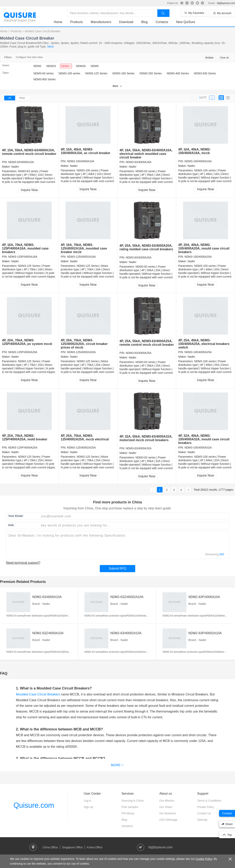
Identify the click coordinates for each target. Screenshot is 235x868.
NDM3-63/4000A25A (139, 353)
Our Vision (166, 807)
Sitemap (202, 820)
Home (58, 22)
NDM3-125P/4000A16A (23, 257)
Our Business (168, 813)
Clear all (224, 58)
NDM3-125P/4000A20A (23, 352)
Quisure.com (34, 805)
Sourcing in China (133, 801)
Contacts (162, 22)
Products (77, 22)
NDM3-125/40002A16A (81, 257)
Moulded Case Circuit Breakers (38, 694)
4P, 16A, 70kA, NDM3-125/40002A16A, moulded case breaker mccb (84, 248)
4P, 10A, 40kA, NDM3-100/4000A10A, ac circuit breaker (86, 151)
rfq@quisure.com (226, 3)
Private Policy (206, 807)
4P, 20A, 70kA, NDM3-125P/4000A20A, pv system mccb (27, 342)
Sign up (88, 807)
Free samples (130, 807)
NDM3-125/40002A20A (81, 352)
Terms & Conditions (209, 801)
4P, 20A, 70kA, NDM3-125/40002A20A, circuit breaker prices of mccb (84, 344)
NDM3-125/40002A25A (81, 448)
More (51, 47)
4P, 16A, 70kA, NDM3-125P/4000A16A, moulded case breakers (25, 248)
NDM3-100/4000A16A (198, 161)
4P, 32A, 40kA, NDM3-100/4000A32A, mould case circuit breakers (204, 439)
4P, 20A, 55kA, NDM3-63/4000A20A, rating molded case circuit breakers (146, 247)
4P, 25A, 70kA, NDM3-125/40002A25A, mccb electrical (85, 437)
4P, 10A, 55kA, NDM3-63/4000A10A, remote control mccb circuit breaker (29, 152)
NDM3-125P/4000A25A (23, 448)
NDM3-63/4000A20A (139, 257)
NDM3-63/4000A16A (139, 162)
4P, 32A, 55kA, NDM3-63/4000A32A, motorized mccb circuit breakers (146, 438)
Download (126, 22)
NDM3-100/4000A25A (198, 352)
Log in (87, 801)
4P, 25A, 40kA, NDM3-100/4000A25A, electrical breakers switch (204, 344)
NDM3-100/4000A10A (81, 161)
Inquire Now (29, 190)
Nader (15, 167)
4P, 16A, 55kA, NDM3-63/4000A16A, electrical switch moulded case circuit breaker (146, 154)
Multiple (209, 58)
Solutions (127, 826)
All (10, 98)
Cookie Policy (204, 859)
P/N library (128, 813)
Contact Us (204, 813)
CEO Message (168, 820)
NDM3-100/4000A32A (198, 448)
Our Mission (167, 801)
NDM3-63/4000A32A (139, 448)
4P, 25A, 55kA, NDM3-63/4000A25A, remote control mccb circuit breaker (147, 343)
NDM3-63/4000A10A (21, 162)
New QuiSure (186, 22)
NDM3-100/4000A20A (198, 257)
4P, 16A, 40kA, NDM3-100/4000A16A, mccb (194, 151)
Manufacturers (101, 22)
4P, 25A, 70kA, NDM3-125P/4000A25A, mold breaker (25, 437)
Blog (144, 22)
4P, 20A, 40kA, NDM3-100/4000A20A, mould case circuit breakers (204, 248)
